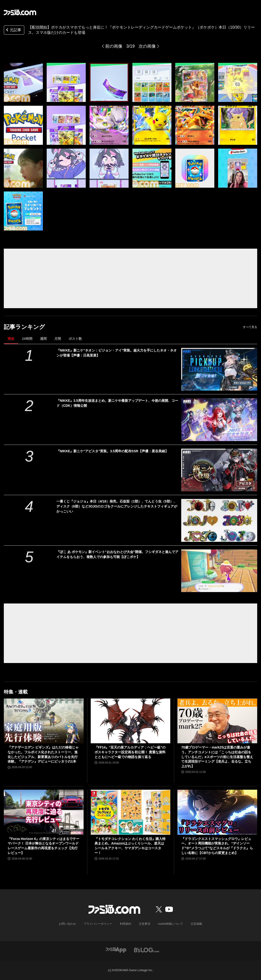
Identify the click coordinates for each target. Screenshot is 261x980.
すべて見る (250, 327)
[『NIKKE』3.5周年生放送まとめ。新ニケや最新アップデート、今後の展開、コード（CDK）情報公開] (219, 420)
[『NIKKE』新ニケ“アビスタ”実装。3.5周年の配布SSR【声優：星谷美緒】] (219, 470)
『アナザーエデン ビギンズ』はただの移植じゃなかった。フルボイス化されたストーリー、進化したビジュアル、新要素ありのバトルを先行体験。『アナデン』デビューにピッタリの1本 (43, 754)
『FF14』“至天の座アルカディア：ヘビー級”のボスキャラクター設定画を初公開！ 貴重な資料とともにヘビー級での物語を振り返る (130, 752)
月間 (58, 339)
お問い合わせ (67, 924)
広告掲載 (196, 924)
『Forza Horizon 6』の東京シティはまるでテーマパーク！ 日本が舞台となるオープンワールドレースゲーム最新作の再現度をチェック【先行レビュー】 (43, 846)
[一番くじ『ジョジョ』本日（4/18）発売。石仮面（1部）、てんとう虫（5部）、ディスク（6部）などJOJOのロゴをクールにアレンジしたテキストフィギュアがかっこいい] (219, 520)
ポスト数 (75, 339)
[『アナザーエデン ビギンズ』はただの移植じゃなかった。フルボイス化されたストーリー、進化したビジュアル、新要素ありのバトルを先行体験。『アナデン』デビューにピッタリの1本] (44, 721)
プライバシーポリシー (98, 924)
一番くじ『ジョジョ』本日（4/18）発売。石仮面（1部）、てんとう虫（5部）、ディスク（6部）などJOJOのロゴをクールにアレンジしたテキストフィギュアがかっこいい (117, 506)
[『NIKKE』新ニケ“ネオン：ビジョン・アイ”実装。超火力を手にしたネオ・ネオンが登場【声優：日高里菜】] (219, 369)
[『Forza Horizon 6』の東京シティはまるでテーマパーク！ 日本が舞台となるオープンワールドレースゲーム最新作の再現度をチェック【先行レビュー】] (44, 812)
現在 (11, 339)
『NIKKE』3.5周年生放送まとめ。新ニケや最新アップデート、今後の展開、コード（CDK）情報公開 (117, 403)
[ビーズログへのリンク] (147, 950)
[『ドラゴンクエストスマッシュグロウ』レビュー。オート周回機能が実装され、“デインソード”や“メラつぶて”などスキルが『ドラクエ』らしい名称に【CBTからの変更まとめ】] (217, 812)
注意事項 (145, 924)
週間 (43, 339)
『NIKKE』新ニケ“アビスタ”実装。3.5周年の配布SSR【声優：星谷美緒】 (112, 451)
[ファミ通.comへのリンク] (20, 12)
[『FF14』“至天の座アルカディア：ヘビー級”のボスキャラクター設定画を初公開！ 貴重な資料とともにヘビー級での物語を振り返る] (131, 721)
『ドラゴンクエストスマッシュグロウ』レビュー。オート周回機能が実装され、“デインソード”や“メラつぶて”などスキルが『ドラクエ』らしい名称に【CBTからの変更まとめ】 (217, 846)
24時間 (27, 339)
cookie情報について (171, 924)
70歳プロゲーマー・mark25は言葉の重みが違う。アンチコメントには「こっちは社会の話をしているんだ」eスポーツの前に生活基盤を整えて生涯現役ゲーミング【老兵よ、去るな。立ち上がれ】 (217, 757)
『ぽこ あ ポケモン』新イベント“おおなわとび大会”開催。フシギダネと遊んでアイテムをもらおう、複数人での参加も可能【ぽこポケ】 (117, 554)
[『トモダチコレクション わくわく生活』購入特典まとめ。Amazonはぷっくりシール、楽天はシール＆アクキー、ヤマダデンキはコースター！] (131, 812)
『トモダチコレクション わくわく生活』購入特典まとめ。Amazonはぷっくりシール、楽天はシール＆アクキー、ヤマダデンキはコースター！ (130, 846)
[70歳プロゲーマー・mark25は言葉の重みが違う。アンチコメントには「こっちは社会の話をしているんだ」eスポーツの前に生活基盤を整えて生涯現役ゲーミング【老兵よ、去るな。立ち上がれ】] (217, 721)
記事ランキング (24, 327)
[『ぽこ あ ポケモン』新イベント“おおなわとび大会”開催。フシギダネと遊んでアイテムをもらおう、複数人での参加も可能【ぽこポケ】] (219, 571)
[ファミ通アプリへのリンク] (116, 950)
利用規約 (125, 924)
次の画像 (147, 46)
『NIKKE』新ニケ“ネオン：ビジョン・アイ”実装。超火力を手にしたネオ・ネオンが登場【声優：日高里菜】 (117, 353)
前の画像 (114, 46)
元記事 (13, 30)
